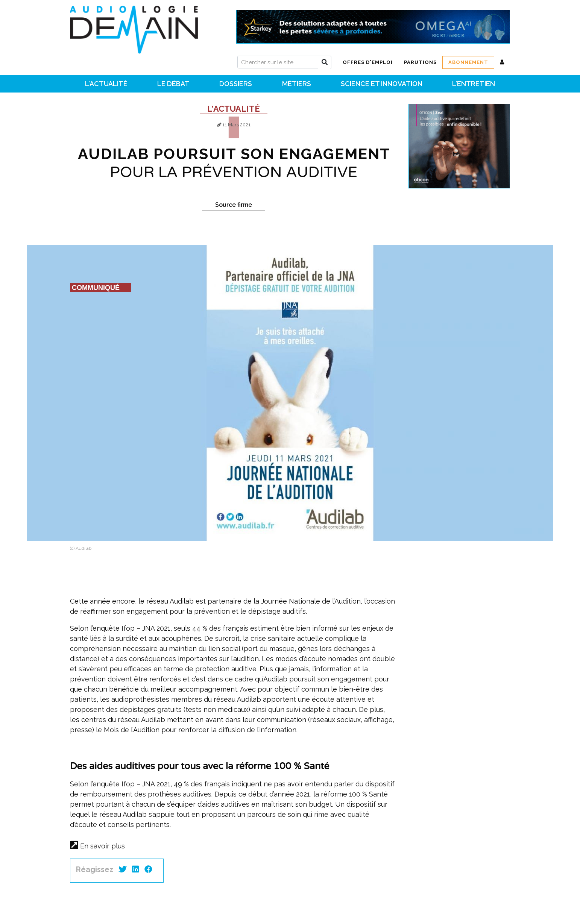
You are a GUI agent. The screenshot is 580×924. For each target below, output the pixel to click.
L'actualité (234, 109)
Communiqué (96, 288)
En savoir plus (102, 846)
